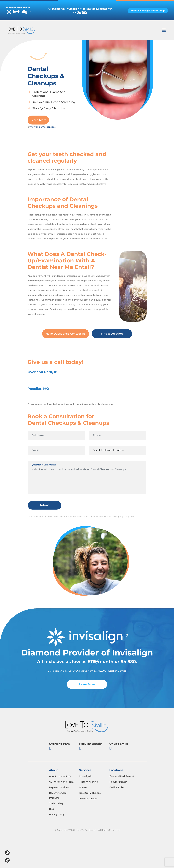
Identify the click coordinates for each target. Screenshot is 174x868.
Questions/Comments (44, 465)
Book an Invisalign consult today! (146, 10)
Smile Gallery (56, 804)
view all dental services (43, 127)
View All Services (88, 799)
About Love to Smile (60, 777)
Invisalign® (85, 777)
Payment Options (59, 788)
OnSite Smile (117, 788)
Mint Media (87, 846)
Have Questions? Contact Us (66, 334)
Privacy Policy (57, 815)
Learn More (38, 120)
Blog (52, 809)
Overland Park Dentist (122, 777)
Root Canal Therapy (90, 793)
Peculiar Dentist (118, 782)
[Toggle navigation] (164, 30)
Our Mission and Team (61, 782)
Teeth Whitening (89, 782)
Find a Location (112, 334)
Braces (83, 788)
